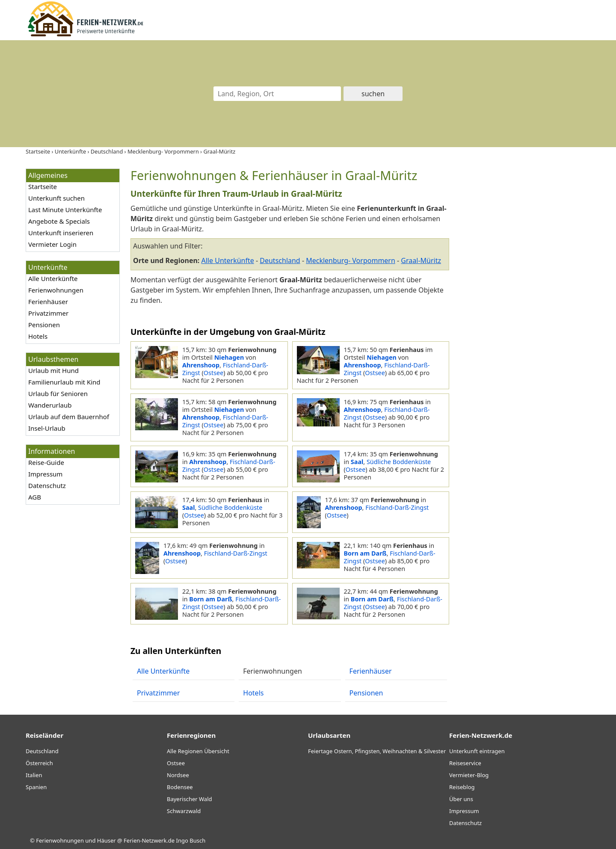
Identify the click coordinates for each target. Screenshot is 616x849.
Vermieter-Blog (469, 775)
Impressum (45, 474)
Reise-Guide (46, 462)
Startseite (43, 186)
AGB (35, 497)
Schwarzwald (184, 811)
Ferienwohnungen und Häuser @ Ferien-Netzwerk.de (105, 840)
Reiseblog (462, 787)
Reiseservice (465, 763)
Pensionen (44, 325)
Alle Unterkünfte (53, 278)
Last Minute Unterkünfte (65, 210)
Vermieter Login (52, 244)
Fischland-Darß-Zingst (225, 369)
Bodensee (180, 787)
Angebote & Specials (59, 221)
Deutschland (280, 260)
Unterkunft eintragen (477, 751)
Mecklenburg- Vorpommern (351, 260)
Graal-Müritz (421, 260)
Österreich (39, 763)
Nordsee (178, 775)
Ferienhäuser (48, 302)
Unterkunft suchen (56, 198)
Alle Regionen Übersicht (198, 751)
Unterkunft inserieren (61, 233)
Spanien (36, 787)
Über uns (461, 799)
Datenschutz (47, 485)
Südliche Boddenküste (399, 462)
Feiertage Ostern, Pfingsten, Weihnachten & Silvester (377, 751)
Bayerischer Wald (189, 799)
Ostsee (213, 373)
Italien (34, 775)
